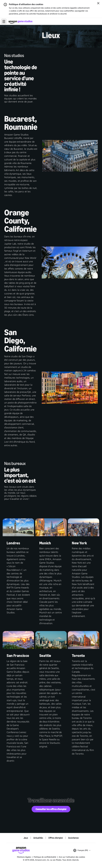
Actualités (38, 838)
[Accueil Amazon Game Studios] (20, 22)
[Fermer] (98, 3)
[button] (4, 21)
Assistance (73, 838)
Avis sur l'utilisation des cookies (72, 857)
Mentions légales (24, 857)
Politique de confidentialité (45, 857)
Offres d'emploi (56, 838)
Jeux (26, 838)
